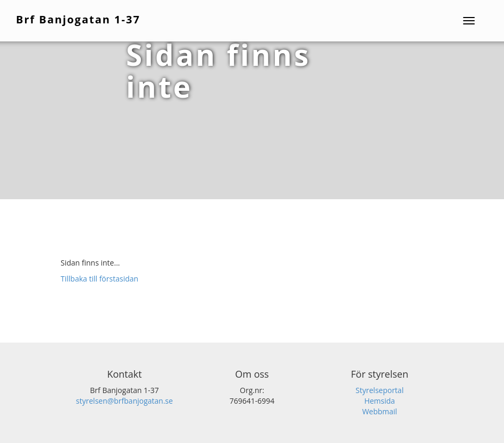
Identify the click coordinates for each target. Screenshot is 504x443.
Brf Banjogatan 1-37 (78, 19)
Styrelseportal (380, 390)
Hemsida (380, 401)
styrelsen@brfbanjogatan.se (124, 401)
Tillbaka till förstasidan (99, 279)
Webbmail (380, 411)
